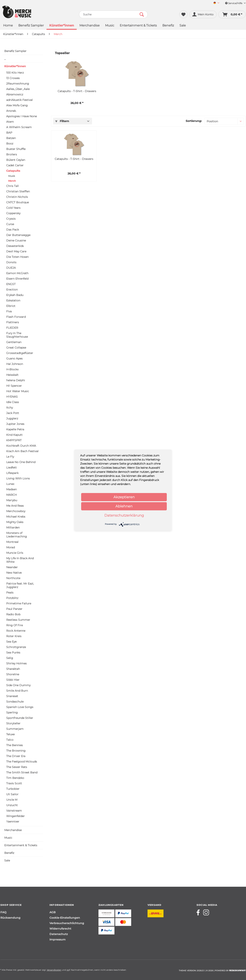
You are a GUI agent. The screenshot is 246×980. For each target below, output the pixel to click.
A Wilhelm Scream (19, 127)
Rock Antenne (16, 631)
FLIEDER (12, 328)
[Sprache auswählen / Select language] (216, 3)
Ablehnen (124, 506)
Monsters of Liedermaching (17, 535)
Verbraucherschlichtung (67, 923)
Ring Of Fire (14, 625)
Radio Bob (13, 614)
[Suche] (113, 14)
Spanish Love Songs (20, 707)
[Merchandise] (90, 26)
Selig (10, 658)
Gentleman (14, 342)
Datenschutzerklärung (124, 515)
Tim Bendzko (15, 778)
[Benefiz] (168, 26)
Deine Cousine (16, 240)
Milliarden (13, 527)
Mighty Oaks (15, 522)
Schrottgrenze (16, 647)
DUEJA (11, 268)
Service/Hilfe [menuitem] (235, 3)
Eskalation (13, 300)
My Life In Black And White (20, 560)
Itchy (10, 408)
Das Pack (13, 230)
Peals (10, 593)
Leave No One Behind (21, 462)
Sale (7, 860)
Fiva (9, 311)
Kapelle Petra (15, 429)
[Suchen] (142, 14)
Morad (11, 547)
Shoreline (13, 674)
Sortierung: (194, 121)
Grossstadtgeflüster (20, 353)
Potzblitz (12, 598)
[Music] (110, 26)
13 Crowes (13, 78)
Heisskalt (12, 375)
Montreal (12, 542)
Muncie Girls (15, 553)
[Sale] (183, 26)
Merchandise (13, 830)
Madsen (11, 489)
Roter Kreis (14, 636)
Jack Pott (13, 413)
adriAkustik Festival (19, 100)
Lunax (10, 484)
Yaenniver (13, 822)
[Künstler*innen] (62, 26)
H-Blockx (12, 369)
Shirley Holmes (16, 663)
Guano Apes (14, 358)
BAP (9, 133)
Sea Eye (11, 642)
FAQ (3, 912)
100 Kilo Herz (15, 73)
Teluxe (10, 734)
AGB (53, 912)
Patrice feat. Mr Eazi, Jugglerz (20, 585)
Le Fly (10, 457)
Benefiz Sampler (15, 51)
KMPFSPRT (14, 440)
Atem (10, 122)
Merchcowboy (16, 511)
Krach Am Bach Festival (22, 451)
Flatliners (13, 322)
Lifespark (12, 473)
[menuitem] (215, 3)
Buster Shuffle (16, 149)
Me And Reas (15, 506)
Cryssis (11, 219)
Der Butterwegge (18, 235)
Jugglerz (12, 418)
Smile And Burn (17, 691)
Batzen (11, 138)
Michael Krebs (16, 517)
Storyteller (13, 723)
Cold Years (13, 208)
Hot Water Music (18, 391)
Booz (10, 144)
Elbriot (11, 306)
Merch (12, 181)
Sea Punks (13, 652)
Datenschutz (59, 934)
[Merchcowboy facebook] (199, 912)
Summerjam (15, 729)
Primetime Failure (19, 603)
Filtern (62, 121)
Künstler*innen (15, 66)
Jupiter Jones (15, 424)
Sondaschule (15, 702)
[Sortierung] (224, 121)
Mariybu (12, 500)
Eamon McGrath (17, 273)
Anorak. (11, 111)
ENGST (11, 284)
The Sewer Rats (17, 767)
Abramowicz (15, 94)
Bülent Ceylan (16, 160)
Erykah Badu (15, 295)
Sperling (12, 712)
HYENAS (12, 397)
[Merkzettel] (183, 14)
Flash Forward (16, 317)
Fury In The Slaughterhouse (17, 335)
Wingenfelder (15, 816)
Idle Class (13, 402)
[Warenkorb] (232, 14)
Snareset (12, 696)
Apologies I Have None (22, 116)
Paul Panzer (14, 609)
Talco (10, 740)
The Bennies (14, 745)
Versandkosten (54, 970)
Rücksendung (10, 918)
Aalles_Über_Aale (18, 89)
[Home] (8, 26)
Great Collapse (16, 348)
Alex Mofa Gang (17, 105)
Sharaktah (13, 669)
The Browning (16, 751)
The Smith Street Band (22, 772)
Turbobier (13, 789)
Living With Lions (18, 478)
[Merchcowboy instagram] (206, 912)
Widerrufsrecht (60, 929)
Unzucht (12, 805)
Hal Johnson (15, 364)
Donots (11, 262)
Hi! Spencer (14, 386)
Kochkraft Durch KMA (21, 446)
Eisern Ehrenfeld (17, 279)
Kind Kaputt (14, 435)
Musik (12, 176)
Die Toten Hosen (17, 257)
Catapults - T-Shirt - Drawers (77, 91)
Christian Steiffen (18, 191)
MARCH (11, 495)
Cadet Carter (15, 165)
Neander (12, 567)
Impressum (58, 939)
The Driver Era (16, 756)
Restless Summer (18, 620)
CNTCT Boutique (18, 202)
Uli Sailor (12, 794)
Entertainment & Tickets (21, 845)
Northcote (13, 578)
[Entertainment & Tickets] (138, 26)
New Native (14, 573)
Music (8, 838)
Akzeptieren (124, 497)
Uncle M (12, 800)
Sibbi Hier (13, 680)
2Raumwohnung (18, 84)
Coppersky (13, 213)
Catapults (13, 171)
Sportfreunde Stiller (20, 718)
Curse (10, 224)
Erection (12, 290)
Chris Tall (12, 186)
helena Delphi (16, 380)
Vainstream (14, 811)
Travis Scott (14, 783)
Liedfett (11, 468)
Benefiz (9, 853)
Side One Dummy (18, 685)
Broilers (12, 154)
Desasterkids (15, 246)
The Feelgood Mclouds (22, 762)
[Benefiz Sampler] (31, 26)
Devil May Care (16, 251)
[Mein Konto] (203, 14)
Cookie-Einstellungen (65, 918)
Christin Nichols (17, 197)
